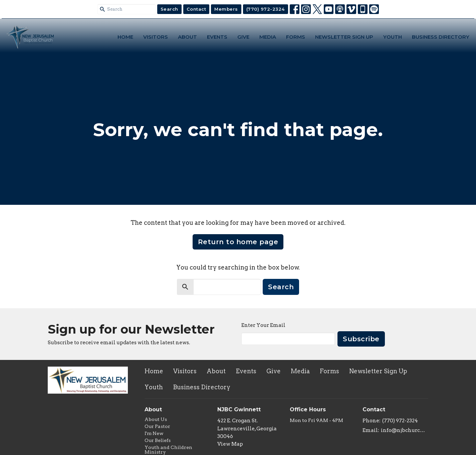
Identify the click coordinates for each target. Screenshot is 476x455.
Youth (393, 37)
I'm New (154, 433)
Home (125, 37)
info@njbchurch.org (405, 430)
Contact (196, 9)
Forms (296, 37)
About (187, 37)
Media (268, 37)
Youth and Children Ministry (168, 450)
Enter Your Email (263, 325)
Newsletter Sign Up (344, 37)
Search (169, 9)
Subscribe (361, 339)
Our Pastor (157, 426)
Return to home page (238, 242)
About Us (156, 419)
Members (226, 9)
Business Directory (441, 37)
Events (217, 37)
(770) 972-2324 (266, 9)
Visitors (156, 37)
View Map (230, 444)
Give (243, 37)
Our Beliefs (158, 440)
